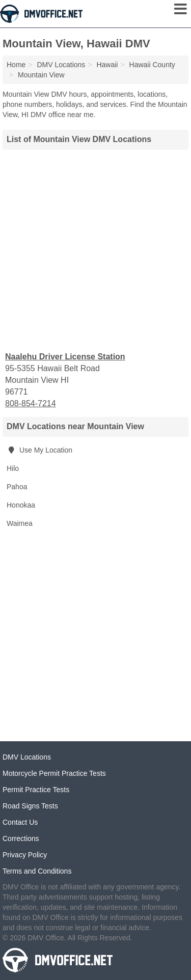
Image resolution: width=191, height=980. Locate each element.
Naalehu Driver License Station (65, 357)
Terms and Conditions (37, 871)
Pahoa (17, 487)
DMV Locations (27, 757)
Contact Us (20, 822)
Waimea (20, 523)
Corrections (21, 838)
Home (16, 65)
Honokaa (21, 505)
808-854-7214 (31, 403)
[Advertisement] (95, 249)
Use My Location (39, 450)
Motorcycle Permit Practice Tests (54, 773)
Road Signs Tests (30, 806)
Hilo (13, 468)
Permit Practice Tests (36, 790)
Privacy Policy (25, 855)
